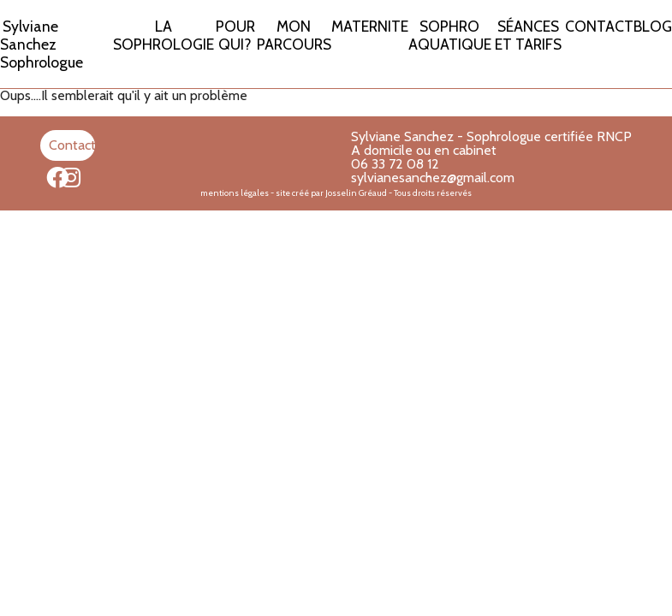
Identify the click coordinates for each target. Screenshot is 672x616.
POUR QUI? (235, 35)
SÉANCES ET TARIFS (528, 35)
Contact (72, 145)
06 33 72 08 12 (395, 164)
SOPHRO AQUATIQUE (450, 35)
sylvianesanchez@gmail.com (433, 178)
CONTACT (599, 26)
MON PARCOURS (294, 35)
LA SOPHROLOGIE (164, 35)
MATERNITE (370, 26)
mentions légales (235, 193)
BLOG (653, 26)
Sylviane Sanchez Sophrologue (42, 44)
